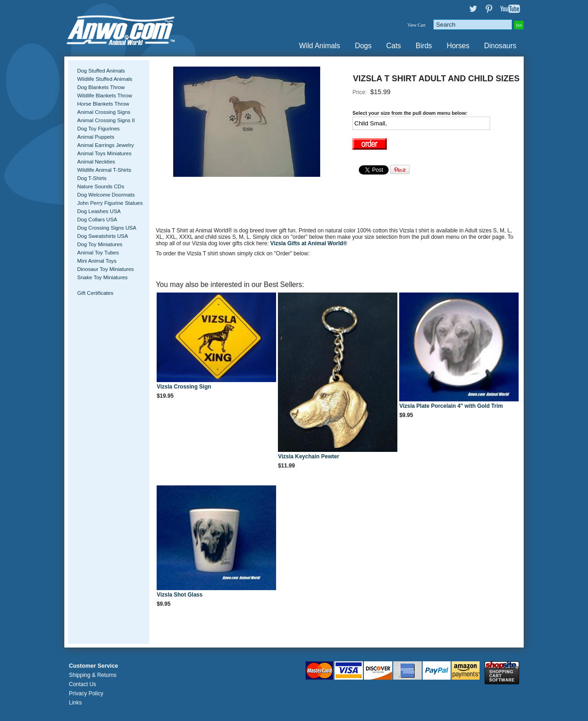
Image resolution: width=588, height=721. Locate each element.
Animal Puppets (96, 137)
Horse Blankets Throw (103, 104)
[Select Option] (421, 123)
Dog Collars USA (97, 220)
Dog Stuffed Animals (101, 71)
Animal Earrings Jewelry (106, 145)
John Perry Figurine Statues (110, 203)
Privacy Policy (86, 693)
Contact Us (82, 684)
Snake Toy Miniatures (102, 277)
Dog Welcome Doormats (106, 195)
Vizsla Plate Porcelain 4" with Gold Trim (451, 406)
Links (75, 703)
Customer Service (93, 666)
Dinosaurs (500, 46)
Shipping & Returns (93, 675)
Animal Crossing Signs (104, 112)
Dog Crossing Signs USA (107, 228)
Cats (394, 46)
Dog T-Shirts (92, 178)
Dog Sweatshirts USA (103, 236)
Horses (458, 46)
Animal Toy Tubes (98, 253)
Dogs (363, 46)
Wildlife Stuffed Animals (105, 79)
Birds (424, 46)
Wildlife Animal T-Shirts (104, 170)
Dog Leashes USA (99, 211)
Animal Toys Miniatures (104, 153)
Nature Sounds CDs (101, 186)
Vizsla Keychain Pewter (308, 456)
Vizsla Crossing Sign (184, 387)
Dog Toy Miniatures (100, 244)
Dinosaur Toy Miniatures (105, 269)
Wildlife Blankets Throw (105, 96)
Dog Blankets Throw (101, 87)
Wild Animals (319, 46)
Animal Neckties (96, 162)
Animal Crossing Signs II (106, 120)
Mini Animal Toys (97, 261)
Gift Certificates (95, 293)
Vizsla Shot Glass (180, 595)
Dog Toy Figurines (99, 129)
